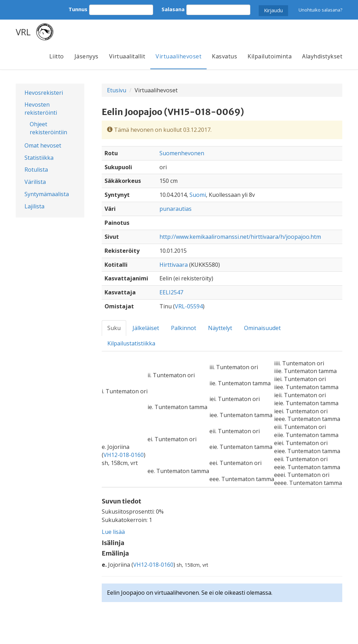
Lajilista (34, 206)
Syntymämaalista (47, 194)
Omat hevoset (43, 145)
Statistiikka (39, 158)
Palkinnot (184, 328)
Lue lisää (113, 532)
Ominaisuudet (262, 328)
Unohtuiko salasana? (320, 10)
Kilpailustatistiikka (131, 343)
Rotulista (36, 170)
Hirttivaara (174, 265)
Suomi (198, 195)
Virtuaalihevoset (178, 56)
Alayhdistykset (322, 56)
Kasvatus (224, 56)
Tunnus (78, 9)
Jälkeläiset (146, 328)
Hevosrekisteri (44, 93)
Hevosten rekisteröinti (41, 109)
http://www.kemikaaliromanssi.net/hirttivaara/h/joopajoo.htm (240, 237)
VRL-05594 (189, 306)
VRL (23, 32)
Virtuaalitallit (127, 56)
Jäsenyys (87, 56)
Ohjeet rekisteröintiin (48, 128)
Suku (114, 328)
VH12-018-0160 (124, 455)
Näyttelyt (220, 328)
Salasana (173, 9)
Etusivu (117, 90)
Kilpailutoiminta (270, 56)
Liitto (57, 56)
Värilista (35, 182)
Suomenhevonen (182, 153)
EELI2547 (171, 292)
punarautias (176, 209)
